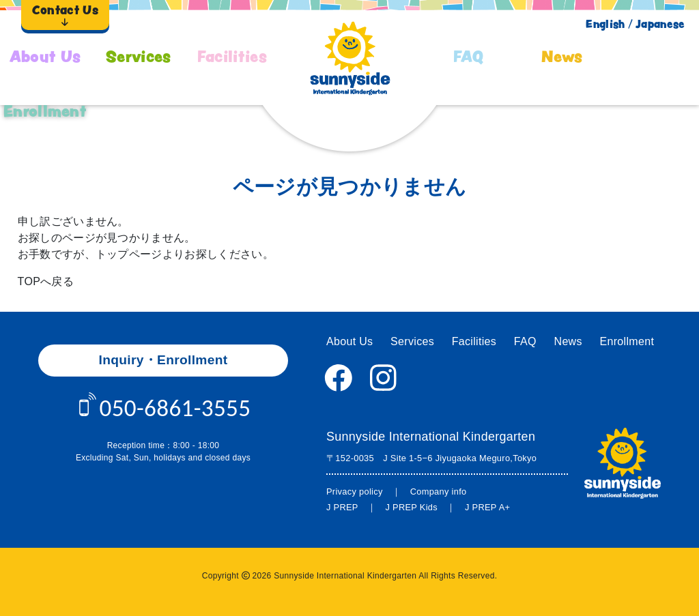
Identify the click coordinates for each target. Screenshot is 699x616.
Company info (439, 492)
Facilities (232, 56)
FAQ (469, 56)
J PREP (342, 507)
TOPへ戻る (46, 281)
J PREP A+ (487, 507)
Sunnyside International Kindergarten (431, 437)
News (562, 56)
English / (609, 24)
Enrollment (45, 111)
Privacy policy (355, 492)
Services (139, 56)
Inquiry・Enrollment (163, 360)
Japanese (660, 24)
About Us (45, 56)
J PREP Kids (411, 507)
